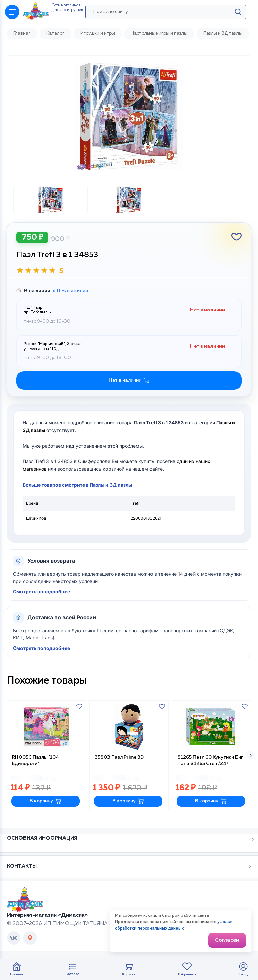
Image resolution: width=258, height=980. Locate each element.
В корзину (46, 801)
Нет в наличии (129, 380)
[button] (251, 755)
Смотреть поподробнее (41, 591)
